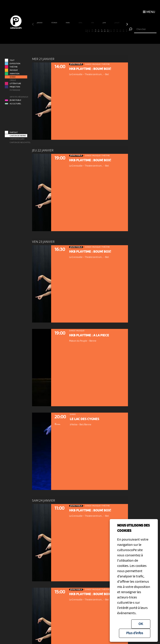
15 (77, 31)
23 (102, 31)
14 (74, 31)
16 (80, 31)
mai (93, 23)
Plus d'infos (135, 633)
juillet (117, 23)
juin (104, 23)
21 (95, 31)
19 (89, 31)
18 (86, 31)
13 (71, 31)
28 (117, 31)
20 (92, 31)
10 (61, 31)
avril (81, 23)
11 (64, 31)
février (54, 23)
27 (114, 31)
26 (111, 31)
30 (123, 31)
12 (68, 31)
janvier (40, 23)
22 (99, 31)
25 (108, 31)
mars (68, 23)
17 (83, 31)
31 (127, 31)
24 (105, 31)
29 (120, 31)
